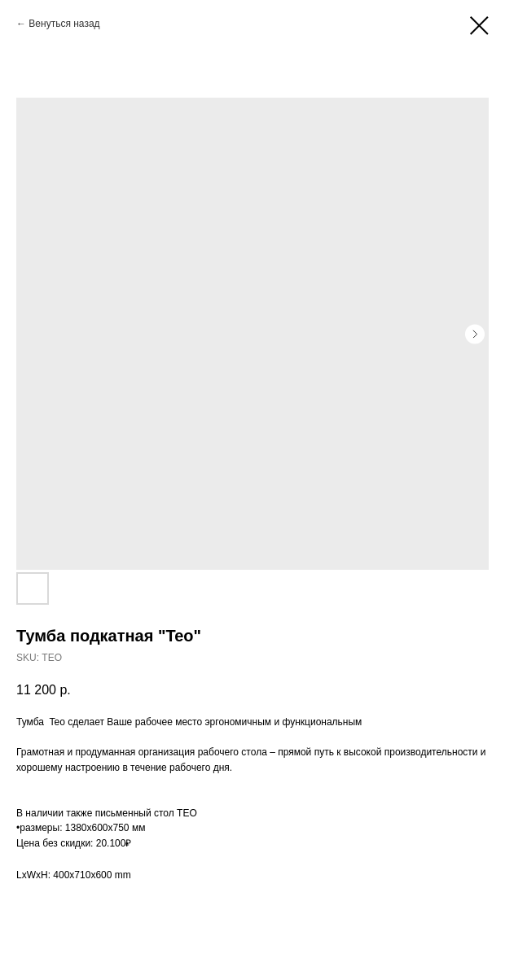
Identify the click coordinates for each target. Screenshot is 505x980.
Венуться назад (64, 24)
